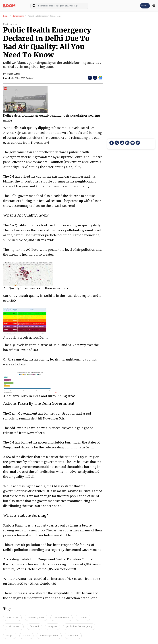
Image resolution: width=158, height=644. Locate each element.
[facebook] (112, 143)
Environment (18, 16)
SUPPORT (145, 6)
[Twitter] (117, 143)
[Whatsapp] (122, 143)
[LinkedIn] (127, 143)
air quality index (36, 618)
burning (83, 618)
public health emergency (79, 627)
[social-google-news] (100, 78)
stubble (26, 636)
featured (34, 627)
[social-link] (138, 143)
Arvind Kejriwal (61, 618)
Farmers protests (49, 636)
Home (6, 16)
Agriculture (12, 618)
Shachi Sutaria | (15, 74)
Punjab (10, 636)
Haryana (53, 627)
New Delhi (73, 636)
